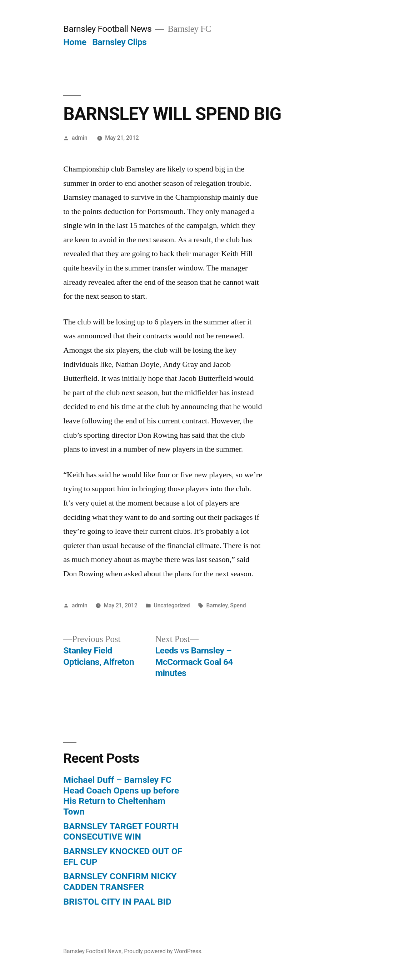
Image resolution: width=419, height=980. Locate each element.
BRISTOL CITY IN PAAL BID (117, 902)
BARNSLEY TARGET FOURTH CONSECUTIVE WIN (121, 832)
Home (75, 42)
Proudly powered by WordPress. (163, 951)
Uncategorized (172, 605)
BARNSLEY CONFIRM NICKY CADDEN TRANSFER (120, 882)
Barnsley (217, 605)
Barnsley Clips (119, 42)
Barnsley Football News (107, 29)
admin (80, 138)
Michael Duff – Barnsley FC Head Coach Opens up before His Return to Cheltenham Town (121, 796)
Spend (238, 605)
